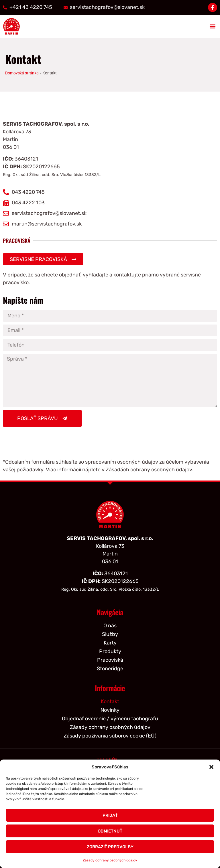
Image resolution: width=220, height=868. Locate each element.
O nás (110, 626)
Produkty (110, 651)
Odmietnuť (110, 831)
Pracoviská (110, 660)
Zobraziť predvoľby (110, 847)
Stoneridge (110, 669)
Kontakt (110, 701)
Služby (110, 634)
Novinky (110, 710)
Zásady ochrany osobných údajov (110, 860)
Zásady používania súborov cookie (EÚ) (110, 736)
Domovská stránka (22, 73)
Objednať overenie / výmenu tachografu (110, 719)
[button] (211, 767)
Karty (110, 643)
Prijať (110, 815)
